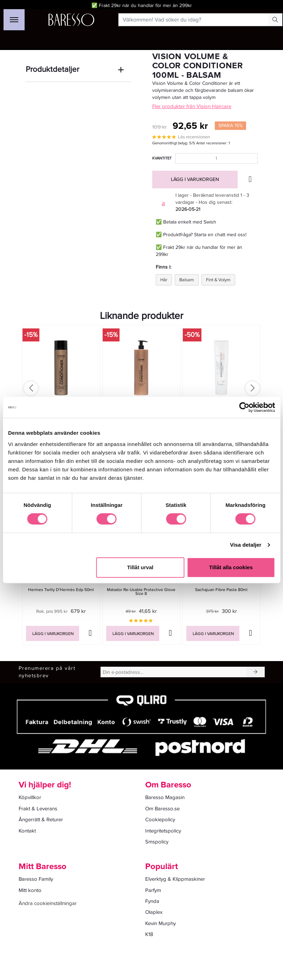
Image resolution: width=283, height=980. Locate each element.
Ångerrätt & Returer (41, 819)
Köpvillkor (30, 797)
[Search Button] (275, 20)
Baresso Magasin (165, 797)
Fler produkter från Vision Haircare (192, 106)
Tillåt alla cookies (231, 567)
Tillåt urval (140, 567)
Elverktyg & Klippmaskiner (175, 879)
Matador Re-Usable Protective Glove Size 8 (141, 592)
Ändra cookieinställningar (48, 903)
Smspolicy (157, 842)
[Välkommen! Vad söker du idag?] (194, 20)
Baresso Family (36, 879)
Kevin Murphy (160, 923)
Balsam (187, 280)
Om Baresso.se (162, 809)
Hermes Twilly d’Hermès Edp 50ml (61, 590)
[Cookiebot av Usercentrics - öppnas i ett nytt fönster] (244, 407)
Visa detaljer (246, 545)
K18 (149, 934)
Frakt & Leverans (38, 809)
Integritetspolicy (163, 831)
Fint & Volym (218, 280)
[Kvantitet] (216, 158)
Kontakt (27, 831)
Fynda (152, 901)
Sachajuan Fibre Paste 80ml (221, 590)
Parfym (153, 890)
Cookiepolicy (160, 819)
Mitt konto (30, 890)
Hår (164, 280)
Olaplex (154, 912)
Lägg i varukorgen (195, 179)
